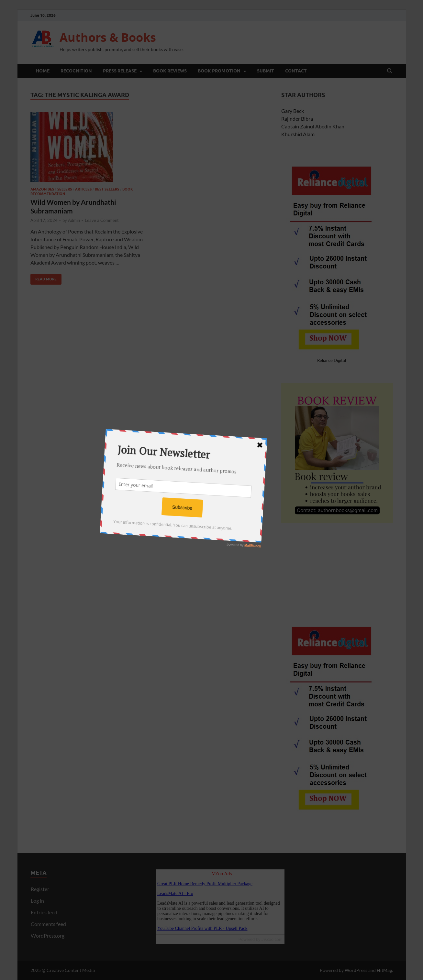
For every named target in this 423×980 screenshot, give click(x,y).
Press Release (120, 71)
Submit (266, 71)
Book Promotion (219, 71)
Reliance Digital (332, 360)
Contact (296, 71)
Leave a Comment (102, 220)
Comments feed (48, 924)
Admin (74, 220)
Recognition (76, 71)
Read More (44, 278)
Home (43, 71)
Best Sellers (107, 189)
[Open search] (390, 71)
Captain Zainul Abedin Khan (313, 126)
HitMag (384, 970)
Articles (83, 189)
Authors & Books (108, 37)
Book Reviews (170, 71)
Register (40, 889)
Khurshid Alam (298, 134)
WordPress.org (48, 936)
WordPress (356, 970)
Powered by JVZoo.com (261, 939)
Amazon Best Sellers (51, 189)
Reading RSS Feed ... (220, 902)
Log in (37, 901)
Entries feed (44, 912)
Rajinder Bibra (297, 119)
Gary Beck (293, 111)
